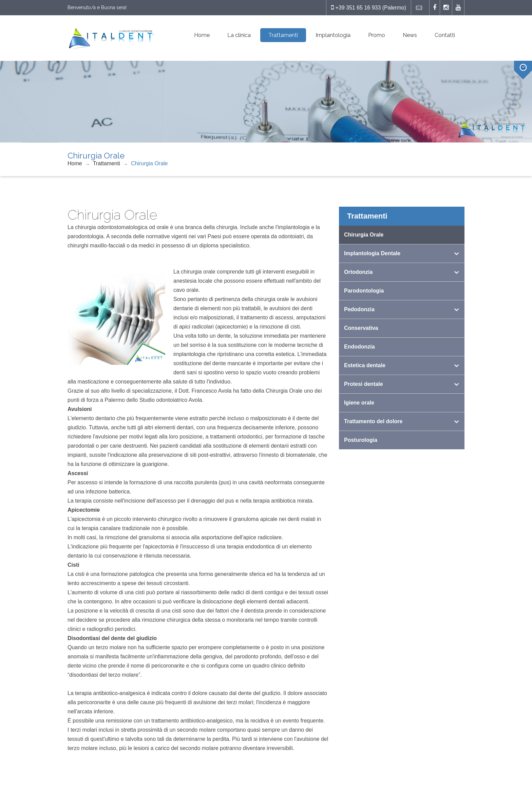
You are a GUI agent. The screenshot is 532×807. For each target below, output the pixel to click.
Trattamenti (283, 35)
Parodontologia (364, 291)
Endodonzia (359, 347)
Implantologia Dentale (372, 253)
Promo (377, 35)
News (410, 35)
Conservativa (361, 328)
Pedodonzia (359, 309)
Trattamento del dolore (373, 421)
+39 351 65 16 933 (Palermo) (369, 7)
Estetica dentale (365, 365)
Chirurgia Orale (149, 163)
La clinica (239, 35)
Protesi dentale (364, 384)
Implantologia (333, 35)
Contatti (445, 35)
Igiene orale (359, 403)
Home (202, 35)
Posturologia (361, 440)
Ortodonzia (358, 272)
